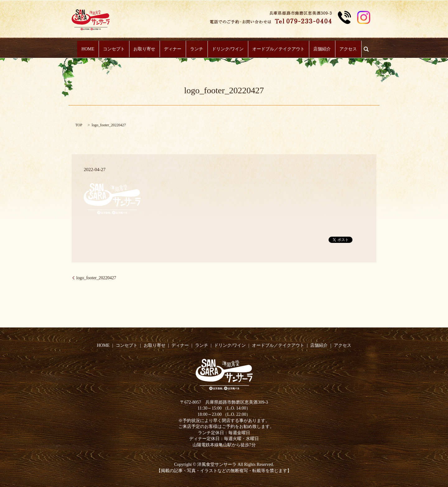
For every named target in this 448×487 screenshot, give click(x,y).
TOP (79, 125)
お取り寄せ (149, 49)
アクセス (339, 49)
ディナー (175, 49)
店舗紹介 (315, 49)
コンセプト (121, 49)
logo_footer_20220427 (96, 278)
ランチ (197, 49)
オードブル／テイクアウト (274, 49)
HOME (97, 49)
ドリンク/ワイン (226, 49)
